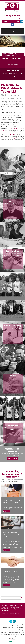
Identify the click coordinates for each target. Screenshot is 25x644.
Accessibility (11, 605)
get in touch (18, 138)
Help (11, 607)
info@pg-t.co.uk (20, 18)
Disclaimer (18, 605)
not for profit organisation (15, 129)
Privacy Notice (5, 607)
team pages (12, 134)
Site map (16, 607)
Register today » (12, 458)
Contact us (4, 605)
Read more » (6, 511)
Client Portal (15, 21)
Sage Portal (6, 21)
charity (3, 130)
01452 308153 (7, 18)
